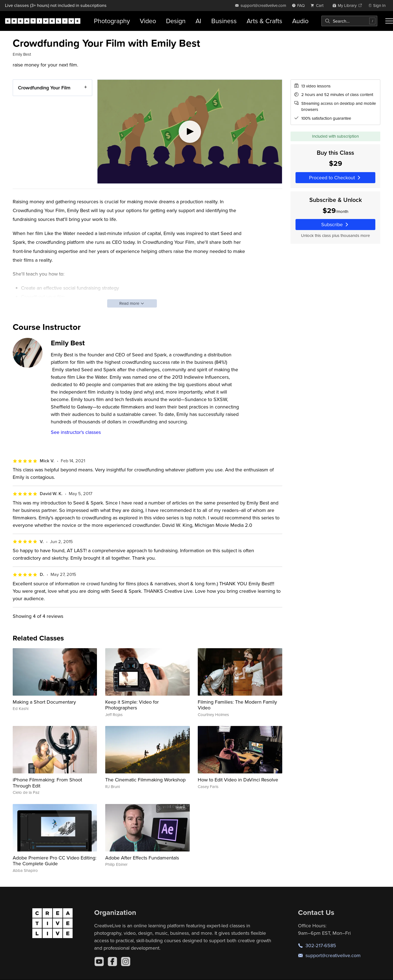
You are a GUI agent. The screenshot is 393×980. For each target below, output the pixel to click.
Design (176, 21)
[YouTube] (99, 962)
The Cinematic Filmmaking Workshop (145, 780)
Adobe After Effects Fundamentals (142, 858)
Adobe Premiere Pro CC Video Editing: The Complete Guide (55, 861)
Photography (112, 21)
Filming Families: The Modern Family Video (237, 705)
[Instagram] (126, 962)
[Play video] (190, 132)
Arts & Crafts (264, 21)
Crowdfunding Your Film (44, 88)
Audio (300, 21)
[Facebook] (112, 962)
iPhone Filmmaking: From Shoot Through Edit (47, 783)
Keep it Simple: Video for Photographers (132, 705)
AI (198, 21)
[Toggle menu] (389, 21)
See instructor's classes (76, 432)
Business (224, 21)
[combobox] (349, 21)
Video (148, 21)
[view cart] (318, 5)
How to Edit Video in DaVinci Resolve (238, 780)
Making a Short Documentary (44, 702)
